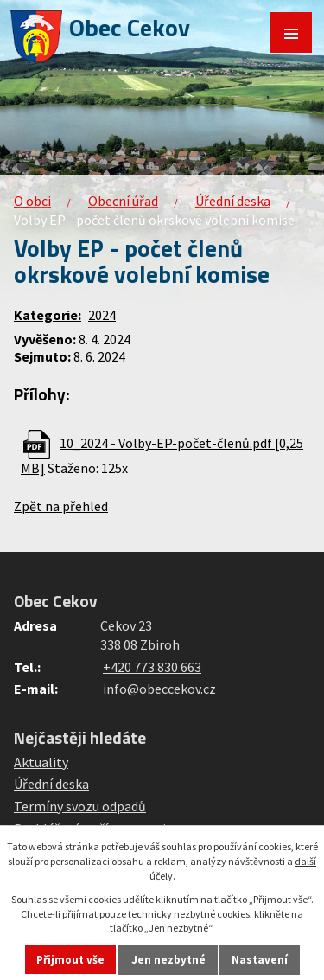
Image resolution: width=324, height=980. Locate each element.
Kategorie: (48, 315)
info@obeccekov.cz (159, 689)
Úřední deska (233, 201)
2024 (102, 315)
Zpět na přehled (61, 506)
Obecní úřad (123, 201)
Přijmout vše (70, 960)
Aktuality (41, 762)
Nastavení (260, 960)
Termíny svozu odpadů (80, 806)
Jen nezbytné (168, 960)
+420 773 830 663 (152, 667)
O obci (32, 201)
